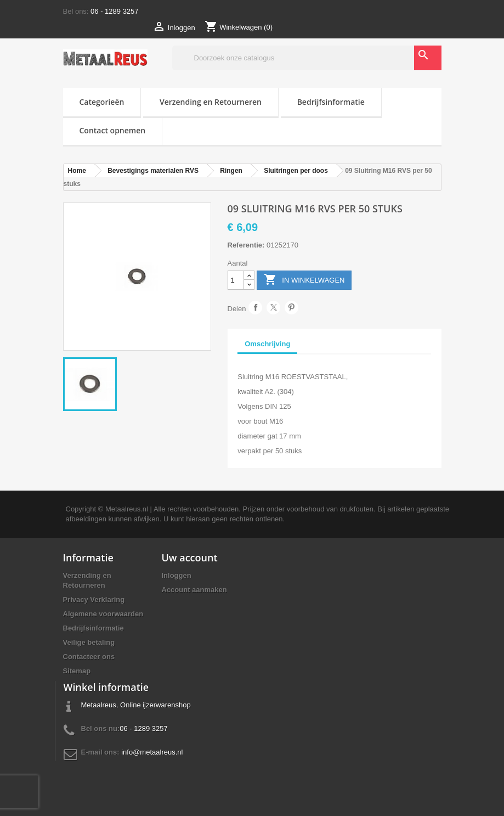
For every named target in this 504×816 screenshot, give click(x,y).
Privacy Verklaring (94, 600)
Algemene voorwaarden (103, 614)
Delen (255, 308)
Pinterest (291, 308)
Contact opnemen (113, 130)
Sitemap (77, 671)
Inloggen (177, 575)
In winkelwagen (304, 280)
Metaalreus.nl (127, 509)
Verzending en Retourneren (211, 102)
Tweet (273, 308)
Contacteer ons (89, 657)
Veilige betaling (89, 642)
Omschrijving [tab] (267, 344)
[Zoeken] (307, 58)
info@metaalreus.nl (152, 752)
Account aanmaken (194, 590)
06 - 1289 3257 (114, 11)
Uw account (190, 558)
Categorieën (102, 102)
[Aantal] (236, 280)
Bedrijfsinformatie (331, 102)
